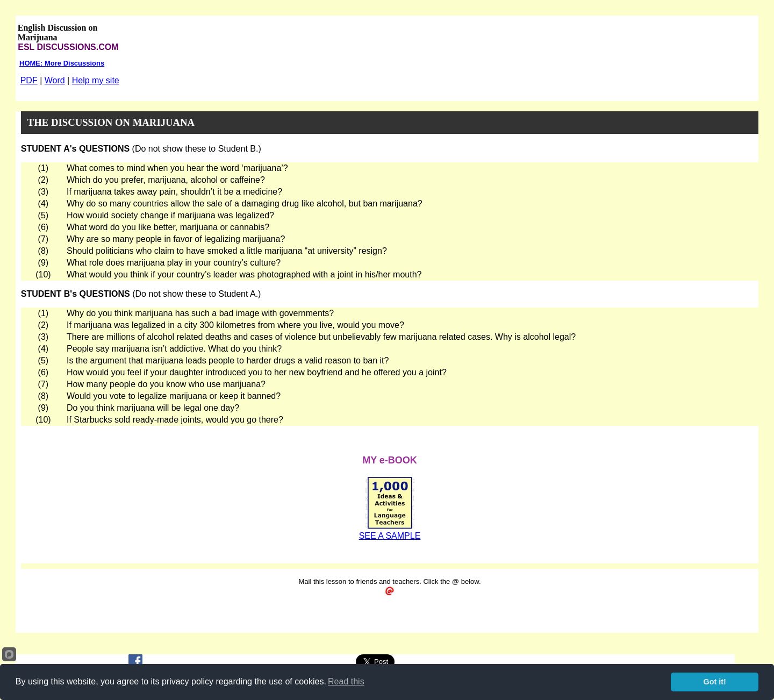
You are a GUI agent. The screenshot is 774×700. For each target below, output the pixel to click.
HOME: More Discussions (62, 63)
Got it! (715, 682)
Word (55, 80)
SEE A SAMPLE (390, 536)
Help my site (96, 80)
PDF (29, 80)
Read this (346, 681)
